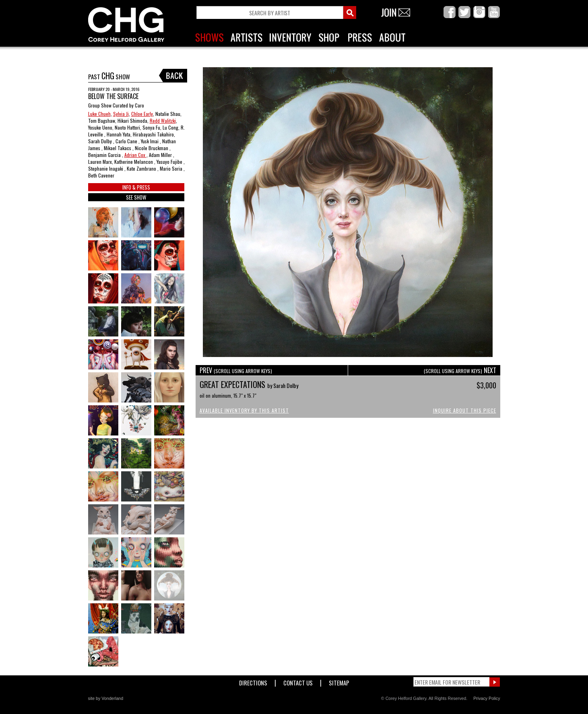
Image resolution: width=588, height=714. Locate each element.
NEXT (460, 370)
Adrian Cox (135, 155)
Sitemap (339, 681)
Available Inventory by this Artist (244, 410)
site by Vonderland (106, 698)
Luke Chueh (99, 114)
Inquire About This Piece (465, 410)
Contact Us (298, 681)
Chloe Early (142, 114)
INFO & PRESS (136, 187)
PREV (236, 370)
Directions (253, 681)
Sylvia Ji (121, 114)
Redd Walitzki (163, 121)
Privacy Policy (487, 698)
